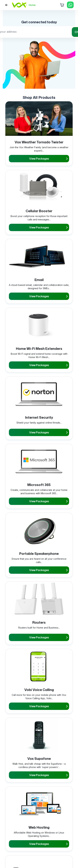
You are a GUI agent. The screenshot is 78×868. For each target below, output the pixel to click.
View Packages (48, 159)
